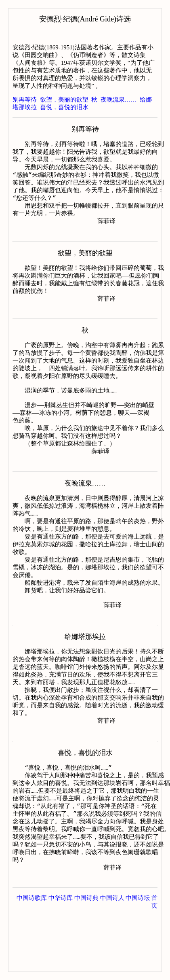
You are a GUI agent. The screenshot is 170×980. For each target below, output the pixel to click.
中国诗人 (112, 956)
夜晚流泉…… (119, 100)
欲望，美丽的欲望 (64, 100)
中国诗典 (86, 956)
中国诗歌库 (32, 956)
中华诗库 (61, 956)
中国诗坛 (138, 956)
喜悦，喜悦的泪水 (64, 107)
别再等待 (25, 100)
